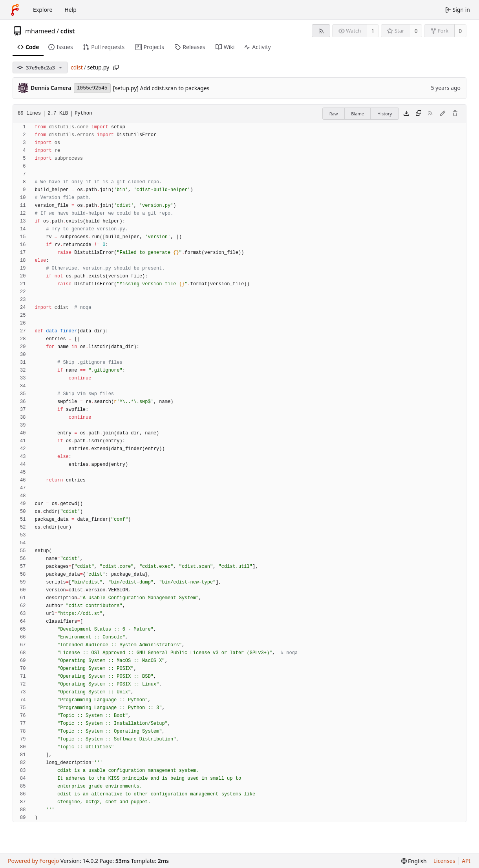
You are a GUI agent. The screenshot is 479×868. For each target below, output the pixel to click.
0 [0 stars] (416, 31)
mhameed (40, 31)
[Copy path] (116, 67)
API (466, 861)
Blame (357, 114)
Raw (334, 114)
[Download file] (406, 114)
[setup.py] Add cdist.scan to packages (161, 88)
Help (70, 10)
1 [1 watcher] (373, 31)
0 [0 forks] (460, 31)
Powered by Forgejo (33, 861)
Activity (257, 47)
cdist (68, 31)
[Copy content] (419, 114)
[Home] (15, 10)
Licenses (444, 861)
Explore (43, 10)
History (385, 114)
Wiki (225, 47)
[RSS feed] (321, 31)
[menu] (414, 861)
